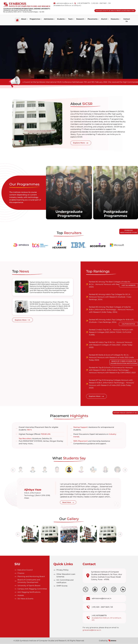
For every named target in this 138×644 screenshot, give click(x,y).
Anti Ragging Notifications (29, 592)
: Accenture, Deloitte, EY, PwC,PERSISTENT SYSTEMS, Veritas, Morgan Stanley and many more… (41, 441)
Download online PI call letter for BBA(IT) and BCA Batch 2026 (115, 11)
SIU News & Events (25, 599)
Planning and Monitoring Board (31, 577)
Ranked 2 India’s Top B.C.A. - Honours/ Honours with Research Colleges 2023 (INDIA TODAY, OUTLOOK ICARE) (111, 332)
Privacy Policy (62, 570)
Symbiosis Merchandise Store (129, 231)
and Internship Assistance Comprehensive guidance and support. (92, 442)
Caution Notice (128, 324)
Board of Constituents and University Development (29, 581)
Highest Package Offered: (35, 434)
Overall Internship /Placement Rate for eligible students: (38, 429)
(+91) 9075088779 (82, 3)
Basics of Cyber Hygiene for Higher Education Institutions (124, 362)
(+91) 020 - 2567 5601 (100, 607)
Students (61, 19)
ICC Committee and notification (65, 581)
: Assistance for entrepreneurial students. (94, 429)
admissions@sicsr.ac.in (63, 3)
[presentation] (13, 470)
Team (71, 19)
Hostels (21, 595)
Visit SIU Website (129, 285)
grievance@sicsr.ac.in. (92, 630)
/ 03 (109, 3)
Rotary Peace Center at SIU (125, 413)
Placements (93, 19)
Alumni (104, 19)
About (24, 19)
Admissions (49, 19)
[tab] (21, 470)
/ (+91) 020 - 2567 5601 (99, 3)
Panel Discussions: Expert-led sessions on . (95, 436)
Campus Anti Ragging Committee (32, 589)
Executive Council (25, 570)
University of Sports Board (29, 586)
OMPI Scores (62, 586)
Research (80, 19)
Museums (115, 19)
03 (112, 607)
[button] (54, 75)
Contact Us (127, 20)
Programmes (35, 19)
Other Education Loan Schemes (66, 576)
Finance (21, 573)
